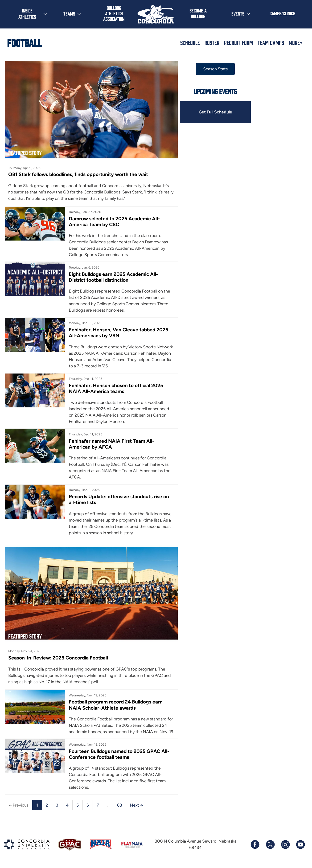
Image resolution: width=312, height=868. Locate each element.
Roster (212, 43)
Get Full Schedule (209, 112)
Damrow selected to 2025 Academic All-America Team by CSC (113, 218)
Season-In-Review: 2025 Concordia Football (59, 651)
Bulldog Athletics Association (114, 13)
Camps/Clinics (282, 13)
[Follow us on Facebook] (255, 845)
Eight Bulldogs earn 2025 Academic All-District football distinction (112, 273)
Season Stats (209, 69)
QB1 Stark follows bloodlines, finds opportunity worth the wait (79, 171)
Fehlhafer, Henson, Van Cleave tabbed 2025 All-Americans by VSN (117, 329)
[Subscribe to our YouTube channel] (300, 845)
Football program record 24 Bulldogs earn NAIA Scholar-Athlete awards (114, 698)
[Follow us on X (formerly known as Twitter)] (270, 845)
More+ (296, 43)
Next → (137, 805)
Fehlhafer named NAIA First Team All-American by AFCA (109, 441)
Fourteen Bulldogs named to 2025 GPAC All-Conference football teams (117, 754)
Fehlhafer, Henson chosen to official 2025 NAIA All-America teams (114, 385)
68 (120, 805)
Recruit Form (238, 43)
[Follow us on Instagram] (285, 845)
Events (238, 13)
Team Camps (271, 43)
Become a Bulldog (198, 13)
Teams (69, 13)
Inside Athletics (27, 13)
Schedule (190, 43)
